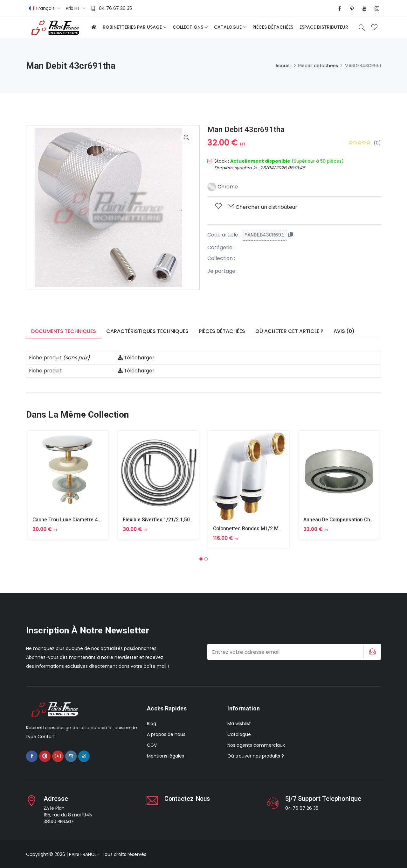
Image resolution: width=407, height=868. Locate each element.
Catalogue (228, 27)
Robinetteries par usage (132, 27)
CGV (152, 745)
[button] (201, 559)
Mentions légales (166, 756)
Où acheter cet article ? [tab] (289, 331)
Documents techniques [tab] (64, 331)
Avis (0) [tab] (344, 331)
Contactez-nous (188, 798)
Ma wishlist (239, 723)
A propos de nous (166, 734)
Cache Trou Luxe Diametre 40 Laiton (75, 520)
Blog (152, 723)
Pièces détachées (273, 27)
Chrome (223, 187)
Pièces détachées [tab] (222, 331)
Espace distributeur (324, 27)
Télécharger (136, 358)
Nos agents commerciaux (256, 745)
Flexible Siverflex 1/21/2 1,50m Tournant (170, 520)
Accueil (283, 66)
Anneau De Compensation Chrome (344, 520)
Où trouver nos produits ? (256, 756)
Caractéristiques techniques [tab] (147, 331)
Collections (188, 27)
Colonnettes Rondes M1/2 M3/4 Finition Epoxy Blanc (274, 529)
